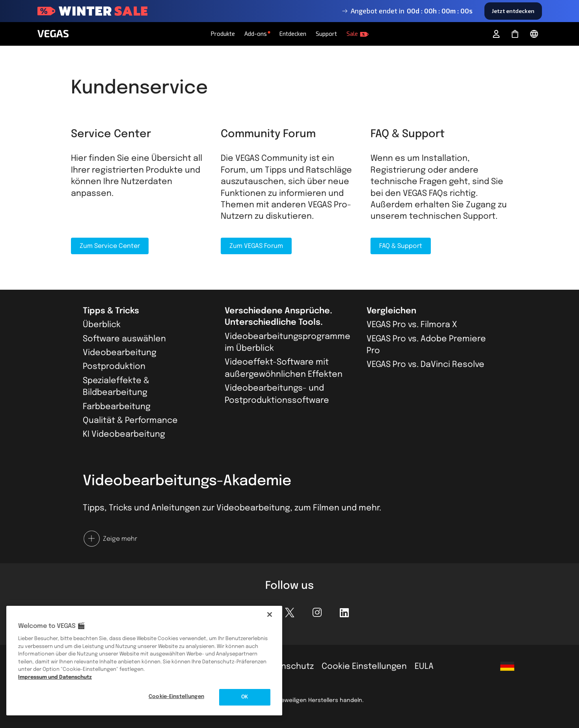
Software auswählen (124, 339)
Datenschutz (288, 667)
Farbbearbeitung (117, 407)
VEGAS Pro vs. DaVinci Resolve (425, 365)
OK (245, 697)
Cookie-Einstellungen (176, 697)
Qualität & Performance (130, 421)
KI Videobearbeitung (124, 434)
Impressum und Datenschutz (55, 677)
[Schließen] (270, 614)
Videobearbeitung (120, 353)
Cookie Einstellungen (364, 667)
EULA (424, 667)
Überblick (102, 325)
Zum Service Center (110, 246)
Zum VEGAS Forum (256, 246)
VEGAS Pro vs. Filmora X (412, 325)
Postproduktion (114, 367)
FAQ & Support (401, 246)
